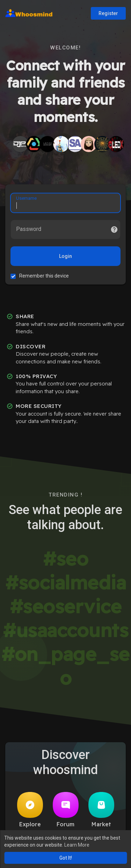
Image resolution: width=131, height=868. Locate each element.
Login (65, 256)
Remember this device (44, 276)
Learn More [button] (77, 845)
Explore (30, 810)
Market (101, 810)
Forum (66, 810)
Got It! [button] (66, 858)
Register (108, 13)
